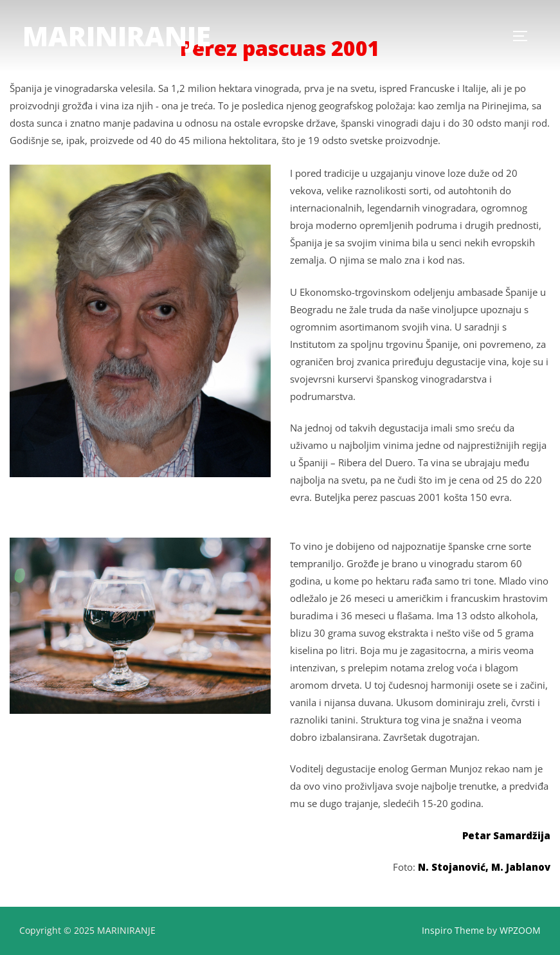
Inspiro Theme (453, 930)
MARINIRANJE (117, 36)
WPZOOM (520, 930)
